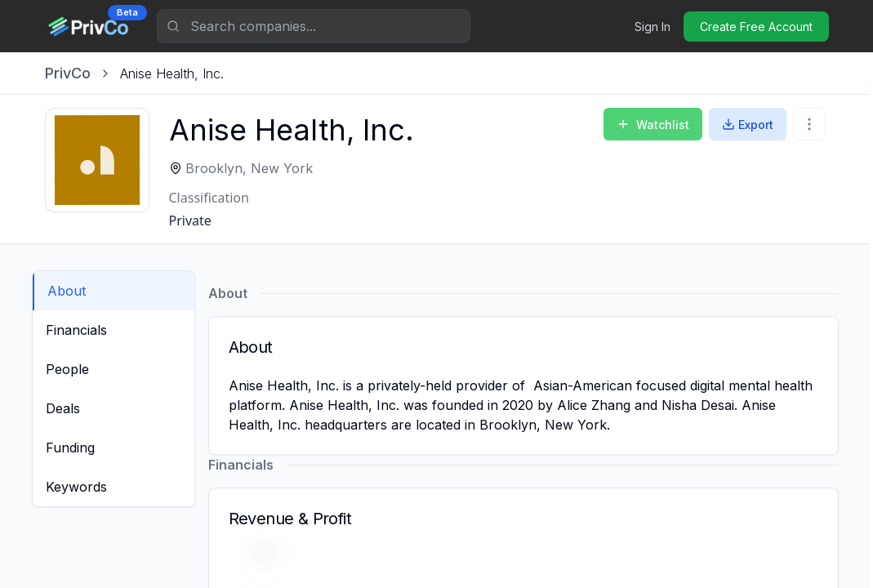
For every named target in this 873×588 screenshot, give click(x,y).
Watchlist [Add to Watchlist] (653, 125)
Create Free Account (756, 27)
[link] (172, 73)
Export (748, 125)
